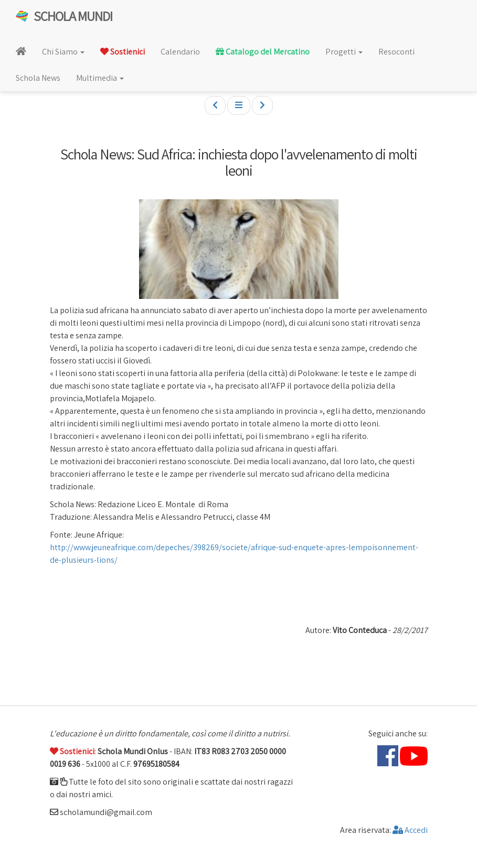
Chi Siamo (63, 52)
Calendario (180, 52)
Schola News (38, 78)
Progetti (344, 52)
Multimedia (100, 78)
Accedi (410, 830)
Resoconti (396, 52)
